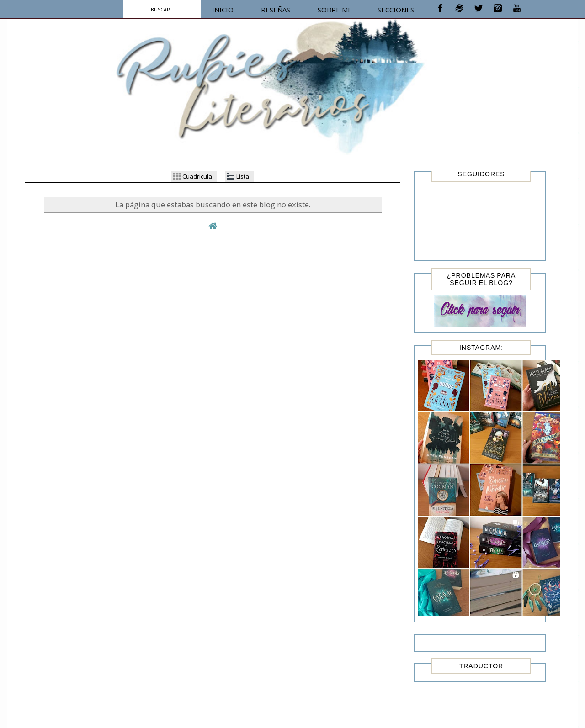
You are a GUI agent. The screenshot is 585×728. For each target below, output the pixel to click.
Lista (238, 176)
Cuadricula (193, 176)
